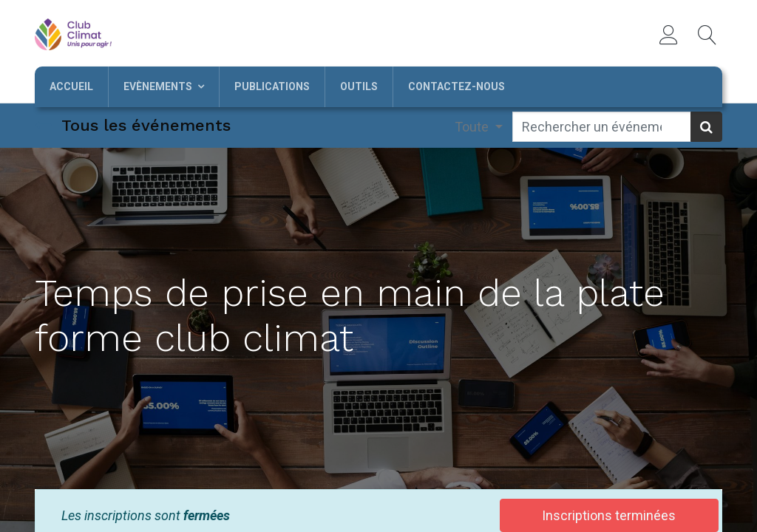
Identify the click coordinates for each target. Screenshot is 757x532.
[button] (707, 35)
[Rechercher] (706, 127)
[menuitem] (71, 87)
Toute (473, 127)
